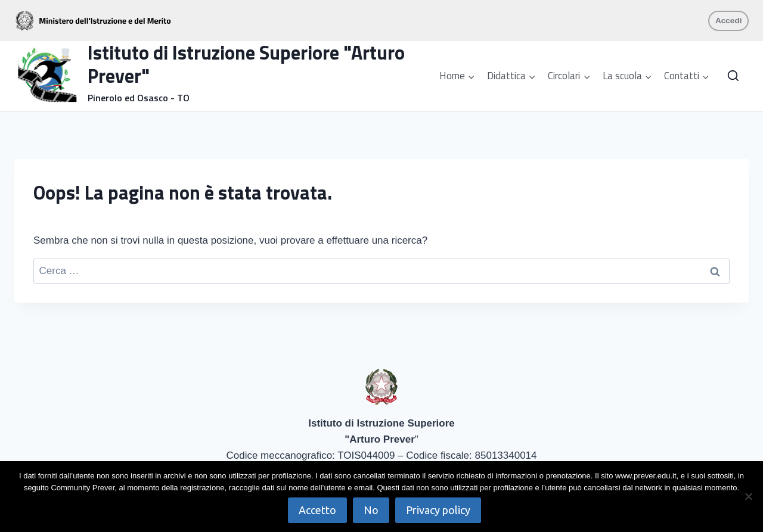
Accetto (317, 510)
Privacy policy (438, 510)
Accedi (729, 21)
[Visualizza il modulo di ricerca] (733, 76)
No (371, 510)
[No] (748, 496)
